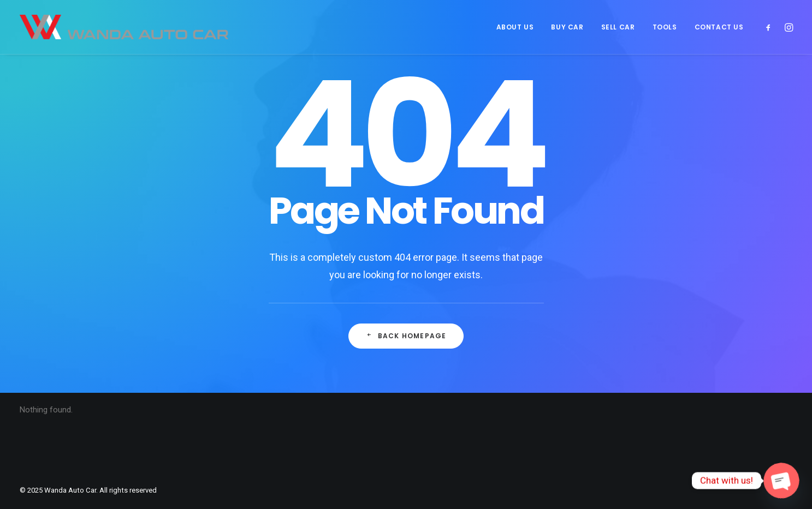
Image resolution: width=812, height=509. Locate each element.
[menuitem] (515, 27)
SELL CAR (618, 27)
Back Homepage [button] (406, 336)
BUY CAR (567, 27)
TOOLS (665, 27)
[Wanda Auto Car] (124, 27)
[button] (771, 27)
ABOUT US (515, 27)
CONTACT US (719, 27)
